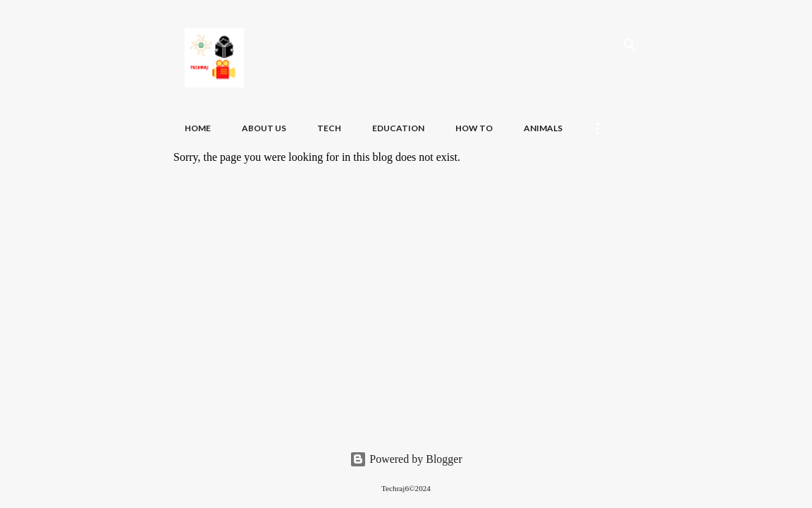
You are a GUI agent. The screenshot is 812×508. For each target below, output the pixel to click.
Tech (329, 128)
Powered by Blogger (406, 459)
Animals (543, 128)
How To (474, 128)
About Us (264, 128)
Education (398, 128)
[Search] (630, 45)
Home (198, 128)
